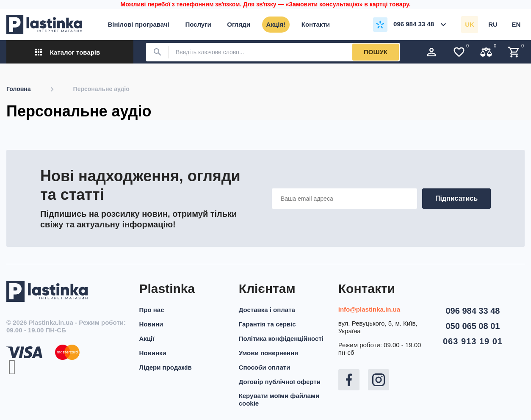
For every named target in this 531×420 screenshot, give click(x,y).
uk (470, 24)
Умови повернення (268, 353)
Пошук (376, 52)
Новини (151, 324)
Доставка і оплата (267, 310)
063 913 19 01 (473, 341)
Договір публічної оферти (280, 382)
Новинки (153, 353)
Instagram (379, 380)
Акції (147, 338)
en (516, 24)
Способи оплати (265, 367)
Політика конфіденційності (281, 338)
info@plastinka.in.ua (369, 309)
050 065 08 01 (473, 326)
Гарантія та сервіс (267, 324)
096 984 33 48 (473, 311)
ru (493, 24)
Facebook (349, 380)
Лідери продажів (166, 367)
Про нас (152, 310)
